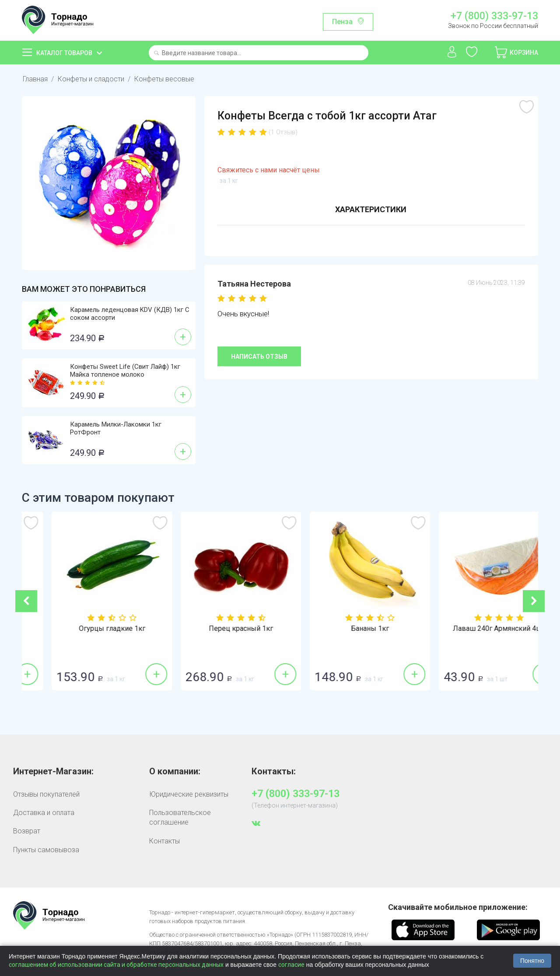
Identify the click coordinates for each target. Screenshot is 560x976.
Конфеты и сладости (91, 79)
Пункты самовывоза (46, 850)
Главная (35, 79)
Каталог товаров (64, 53)
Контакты (164, 841)
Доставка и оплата (44, 813)
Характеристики (371, 209)
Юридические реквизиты (189, 794)
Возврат (27, 831)
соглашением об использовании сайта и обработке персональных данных (116, 965)
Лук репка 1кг (87, 629)
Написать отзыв (259, 357)
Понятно (532, 961)
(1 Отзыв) (283, 132)
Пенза (342, 22)
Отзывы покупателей (46, 794)
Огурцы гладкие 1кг (216, 629)
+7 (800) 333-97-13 (494, 16)
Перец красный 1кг (345, 629)
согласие (291, 965)
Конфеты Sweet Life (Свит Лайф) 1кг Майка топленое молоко (125, 371)
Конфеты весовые (164, 79)
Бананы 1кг (474, 629)
